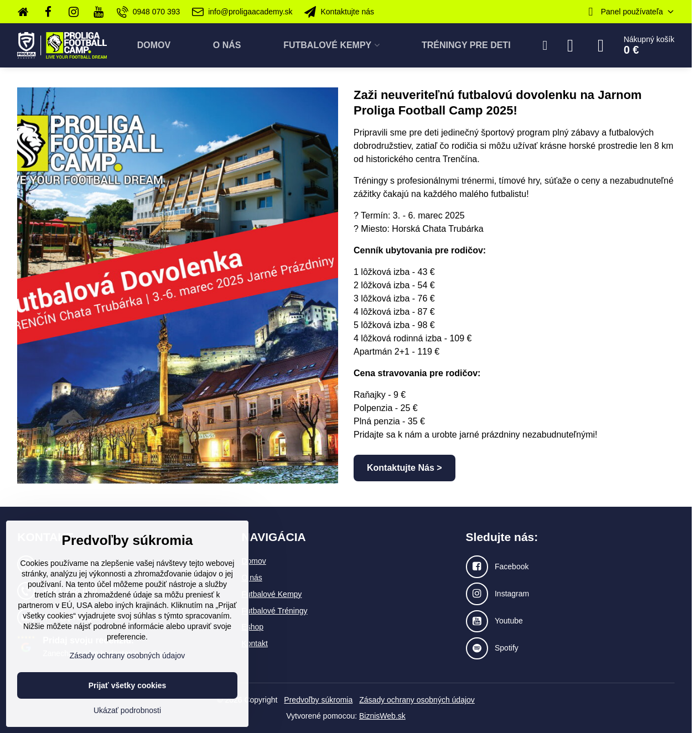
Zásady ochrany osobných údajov (417, 700)
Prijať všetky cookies (128, 685)
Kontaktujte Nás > (405, 468)
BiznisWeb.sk (382, 716)
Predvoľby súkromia (318, 700)
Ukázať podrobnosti (127, 710)
